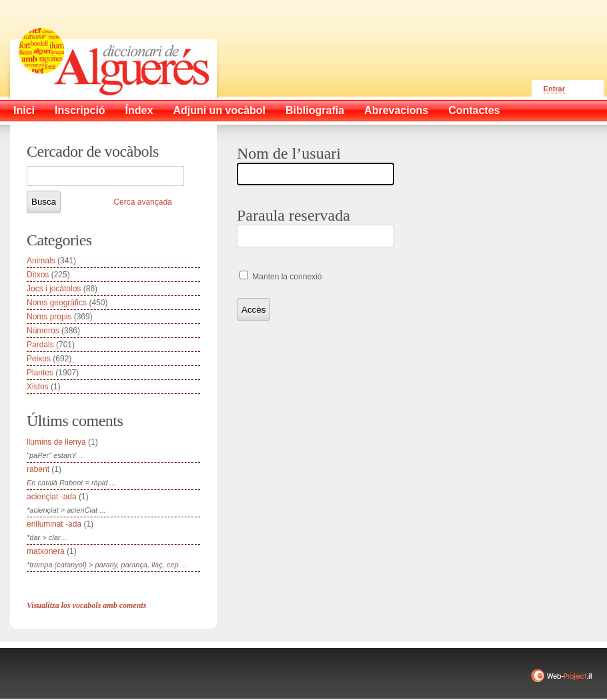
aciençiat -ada (52, 497)
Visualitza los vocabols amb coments (86, 605)
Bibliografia (315, 110)
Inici (24, 110)
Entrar (554, 89)
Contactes (474, 110)
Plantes (40, 373)
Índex (139, 110)
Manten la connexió (286, 277)
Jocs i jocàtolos (54, 289)
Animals (41, 261)
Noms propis (49, 317)
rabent (38, 469)
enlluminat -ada (54, 524)
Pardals (40, 345)
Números (43, 331)
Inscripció (80, 110)
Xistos (38, 387)
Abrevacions (396, 110)
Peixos (39, 359)
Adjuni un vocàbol (219, 110)
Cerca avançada (142, 202)
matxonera (46, 551)
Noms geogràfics (57, 303)
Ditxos (38, 275)
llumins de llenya (56, 442)
